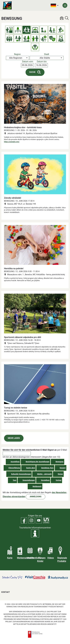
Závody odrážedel (13, 198)
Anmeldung (36, 497)
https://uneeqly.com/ (12, 142)
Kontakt (6, 592)
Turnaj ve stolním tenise (16, 408)
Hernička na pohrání (14, 269)
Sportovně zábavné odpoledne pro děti (23, 337)
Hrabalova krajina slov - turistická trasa (23, 127)
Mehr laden (14, 438)
